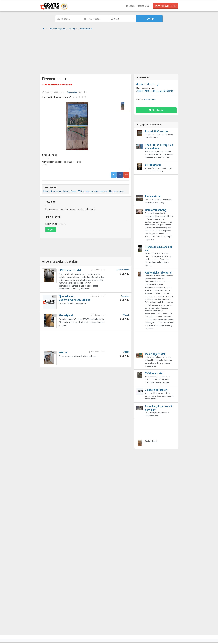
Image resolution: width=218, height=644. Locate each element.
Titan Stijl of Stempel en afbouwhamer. (159, 147)
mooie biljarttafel (155, 354)
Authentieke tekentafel (158, 273)
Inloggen (130, 6)
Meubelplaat (66, 315)
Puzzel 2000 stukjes (157, 131)
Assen (126, 352)
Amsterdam (73, 92)
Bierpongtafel (153, 165)
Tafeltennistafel (154, 373)
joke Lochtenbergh (148, 84)
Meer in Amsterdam (52, 191)
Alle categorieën (116, 191)
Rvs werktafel (153, 196)
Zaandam (125, 296)
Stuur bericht (156, 110)
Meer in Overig (70, 191)
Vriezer (63, 352)
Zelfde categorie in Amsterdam (93, 191)
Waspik (126, 315)
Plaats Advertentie (166, 6)
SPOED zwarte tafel (70, 270)
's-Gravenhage (123, 270)
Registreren (143, 6)
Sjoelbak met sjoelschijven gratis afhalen (75, 298)
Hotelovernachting (156, 210)
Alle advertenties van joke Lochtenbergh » (155, 91)
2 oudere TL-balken (156, 390)
